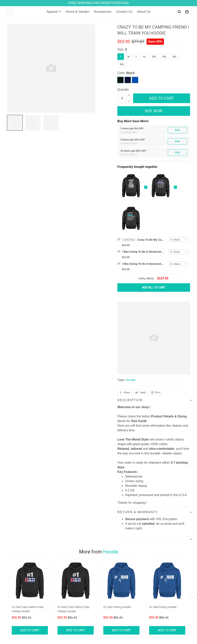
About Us (144, 12)
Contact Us (124, 12)
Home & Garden (78, 12)
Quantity (123, 90)
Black (131, 73)
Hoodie (131, 380)
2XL (154, 57)
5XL (122, 64)
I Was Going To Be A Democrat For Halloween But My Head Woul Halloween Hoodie (143, 264)
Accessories (103, 12)
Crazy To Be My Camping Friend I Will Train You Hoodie (151, 240)
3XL (164, 57)
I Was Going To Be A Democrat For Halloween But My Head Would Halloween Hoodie (143, 252)
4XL (175, 57)
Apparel (54, 12)
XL (145, 57)
